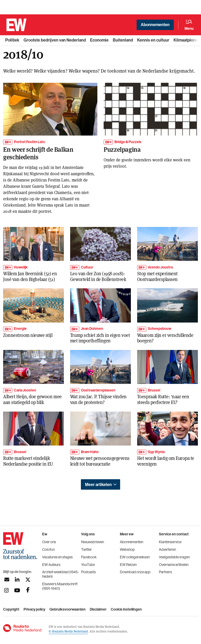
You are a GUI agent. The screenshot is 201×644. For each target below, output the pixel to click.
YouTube (88, 565)
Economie (99, 40)
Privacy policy (34, 610)
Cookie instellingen (126, 610)
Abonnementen (155, 25)
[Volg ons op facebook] (28, 590)
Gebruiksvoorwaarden (68, 610)
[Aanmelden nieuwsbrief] (6, 580)
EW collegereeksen (135, 557)
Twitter (86, 549)
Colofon (48, 549)
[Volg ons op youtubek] (17, 590)
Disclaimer (98, 610)
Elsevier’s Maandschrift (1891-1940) (60, 586)
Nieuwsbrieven (93, 542)
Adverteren (167, 549)
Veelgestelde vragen (174, 557)
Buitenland (123, 40)
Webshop (127, 549)
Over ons (49, 542)
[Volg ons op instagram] (6, 590)
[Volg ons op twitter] (28, 580)
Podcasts (88, 572)
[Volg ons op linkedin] (17, 580)
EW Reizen (128, 565)
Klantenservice (170, 542)
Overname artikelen (174, 565)
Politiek (12, 40)
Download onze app (135, 572)
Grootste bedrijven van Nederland (55, 40)
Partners (165, 572)
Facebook (89, 557)
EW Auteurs (51, 565)
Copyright (11, 610)
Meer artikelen (98, 485)
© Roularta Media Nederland (68, 631)
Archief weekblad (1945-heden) (61, 574)
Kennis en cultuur (153, 40)
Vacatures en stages (57, 557)
